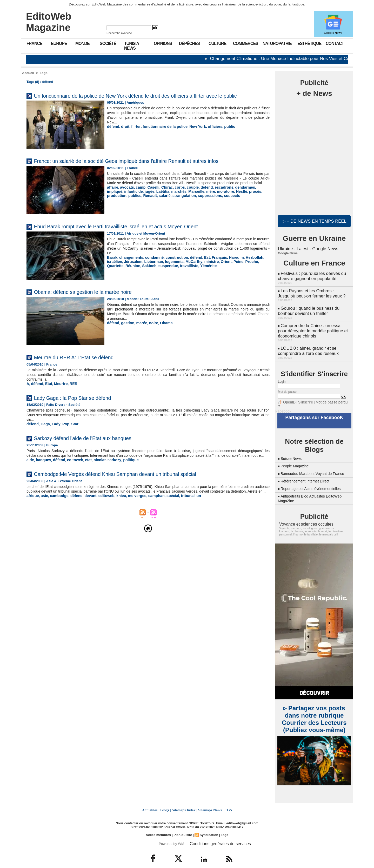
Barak (112, 265)
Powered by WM (171, 835)
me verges (128, 512)
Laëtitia (142, 203)
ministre (187, 269)
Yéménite (168, 273)
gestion (126, 330)
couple (186, 199)
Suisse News (292, 446)
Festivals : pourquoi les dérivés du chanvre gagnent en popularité (311, 275)
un (185, 512)
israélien (259, 265)
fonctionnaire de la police (160, 134)
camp (138, 199)
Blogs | (166, 802)
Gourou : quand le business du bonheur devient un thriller (308, 307)
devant (85, 512)
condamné (150, 265)
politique (122, 471)
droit (124, 134)
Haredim (226, 265)
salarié (127, 207)
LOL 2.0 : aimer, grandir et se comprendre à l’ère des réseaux (307, 345)
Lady (54, 431)
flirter (134, 134)
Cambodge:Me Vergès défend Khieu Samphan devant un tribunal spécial (135, 485)
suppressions (168, 207)
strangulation (144, 207)
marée (139, 330)
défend (113, 134)
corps (174, 199)
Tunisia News (132, 46)
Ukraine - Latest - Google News (307, 248)
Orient (200, 269)
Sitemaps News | (210, 802)
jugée (130, 203)
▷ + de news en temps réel (314, 221)
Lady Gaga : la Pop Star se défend (82, 405)
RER (70, 391)
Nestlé (215, 203)
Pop (62, 431)
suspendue (131, 273)
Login (282, 375)
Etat (47, 391)
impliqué (252, 199)
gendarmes (234, 199)
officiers (206, 134)
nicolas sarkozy (101, 471)
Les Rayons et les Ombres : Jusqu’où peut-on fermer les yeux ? (314, 291)
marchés (157, 203)
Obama (162, 330)
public (219, 134)
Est (199, 265)
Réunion (255, 269)
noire (150, 330)
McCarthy (171, 269)
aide (30, 471)
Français (210, 265)
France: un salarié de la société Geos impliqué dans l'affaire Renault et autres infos (149, 168)
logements (153, 269)
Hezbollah (242, 265)
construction (171, 265)
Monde (82, 44)
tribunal (175, 512)
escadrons (215, 199)
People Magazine (297, 454)
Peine (212, 269)
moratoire (200, 203)
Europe (59, 44)
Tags (44, 73)
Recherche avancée (119, 33)
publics (260, 203)
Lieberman (134, 269)
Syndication (208, 827)
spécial (161, 512)
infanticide (115, 203)
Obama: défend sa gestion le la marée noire (95, 299)
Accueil (28, 73)
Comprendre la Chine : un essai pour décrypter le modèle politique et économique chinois (313, 326)
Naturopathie (277, 44)
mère (186, 203)
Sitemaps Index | (185, 802)
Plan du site (183, 827)
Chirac (162, 199)
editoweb (71, 471)
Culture (217, 44)
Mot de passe (287, 385)
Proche (224, 269)
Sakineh (113, 273)
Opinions (163, 44)
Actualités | (152, 802)
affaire (112, 199)
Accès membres (159, 827)
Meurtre (58, 391)
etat (83, 471)
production (243, 203)
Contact (335, 44)
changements (129, 265)
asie (43, 512)
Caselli (150, 199)
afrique (32, 512)
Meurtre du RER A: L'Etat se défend (84, 365)
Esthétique (309, 44)
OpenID (288, 395)
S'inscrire (303, 395)
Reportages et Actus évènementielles (315, 481)
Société (108, 44)
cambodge (56, 512)
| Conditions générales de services (215, 835)
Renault (113, 207)
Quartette (239, 269)
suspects (188, 207)
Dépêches (189, 44)
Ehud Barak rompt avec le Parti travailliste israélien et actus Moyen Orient (136, 234)
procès (227, 203)
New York (190, 134)
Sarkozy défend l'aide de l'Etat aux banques (94, 445)
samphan (146, 512)
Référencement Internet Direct (308, 474)
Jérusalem (115, 269)
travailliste (150, 273)
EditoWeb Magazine (49, 22)
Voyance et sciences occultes (303, 517)
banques (42, 471)
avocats (125, 199)
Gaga (44, 431)
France (34, 44)
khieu (113, 512)
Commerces (246, 44)
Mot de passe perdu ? (327, 395)
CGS (227, 802)
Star (71, 431)
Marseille (173, 203)
